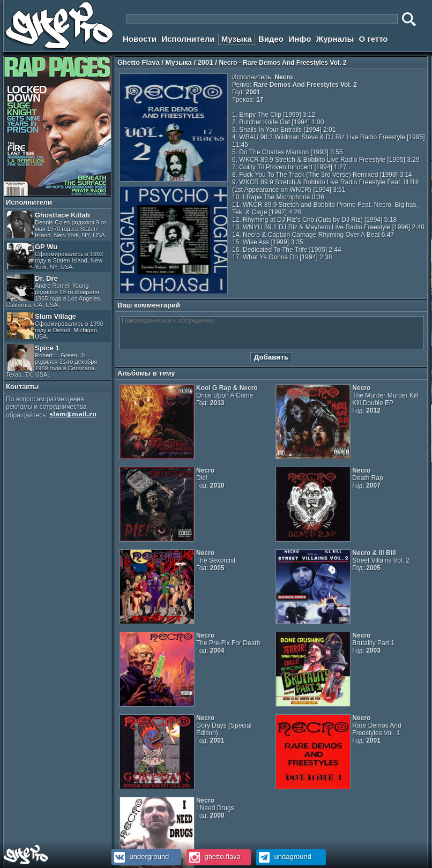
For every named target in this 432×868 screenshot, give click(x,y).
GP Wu (55, 256)
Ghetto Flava (139, 62)
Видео (271, 39)
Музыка (237, 39)
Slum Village (55, 326)
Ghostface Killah (57, 225)
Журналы (335, 39)
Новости (140, 39)
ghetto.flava (214, 856)
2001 (206, 62)
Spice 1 (51, 361)
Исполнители (188, 39)
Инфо (300, 39)
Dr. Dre (54, 291)
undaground (284, 856)
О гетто (374, 39)
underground (140, 856)
